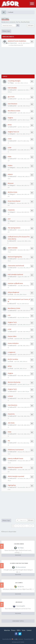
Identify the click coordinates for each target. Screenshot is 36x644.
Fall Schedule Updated (15, 274)
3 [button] (18, 526)
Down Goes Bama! (14, 201)
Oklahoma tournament (16, 450)
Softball (5, 19)
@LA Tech (11, 97)
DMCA (19, 630)
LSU (9, 315)
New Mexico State (14, 111)
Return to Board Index (9, 532)
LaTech (10, 396)
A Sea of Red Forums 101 (17, 45)
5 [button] (24, 526)
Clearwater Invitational (16, 265)
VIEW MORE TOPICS (18, 621)
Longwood (11, 352)
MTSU (10, 125)
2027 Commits (19, 583)
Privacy (13, 630)
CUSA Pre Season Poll (15, 467)
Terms (23, 630)
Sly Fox (18, 22)
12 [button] (30, 526)
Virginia (10, 118)
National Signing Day (15, 257)
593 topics (31, 25)
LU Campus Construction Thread (19, 563)
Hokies (10, 165)
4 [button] (21, 526)
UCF (9, 219)
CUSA (10, 139)
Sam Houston (12, 104)
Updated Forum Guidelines (17, 41)
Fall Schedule (12, 88)
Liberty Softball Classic (16, 458)
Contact (29, 630)
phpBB (32, 639)
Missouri (11, 183)
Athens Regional (13, 292)
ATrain (11, 294)
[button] (33, 526)
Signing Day (12, 485)
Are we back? (19, 602)
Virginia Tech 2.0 (13, 132)
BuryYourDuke (25, 22)
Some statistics (13, 343)
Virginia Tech (12, 322)
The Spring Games (14, 228)
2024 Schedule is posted (16, 476)
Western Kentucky (14, 382)
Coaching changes (14, 81)
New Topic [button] (6, 31)
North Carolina (13, 359)
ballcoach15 (13, 90)
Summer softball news (15, 283)
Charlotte (11, 210)
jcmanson (13, 22)
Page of (23, 520)
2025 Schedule (13, 248)
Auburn (10, 174)
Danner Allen (12, 336)
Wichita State (12, 192)
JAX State (11, 423)
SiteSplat (21, 639)
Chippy (12, 83)
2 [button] (16, 526)
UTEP (10, 148)
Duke (10, 156)
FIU (9, 441)
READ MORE (18, 555)
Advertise (7, 630)
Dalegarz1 (12, 134)
